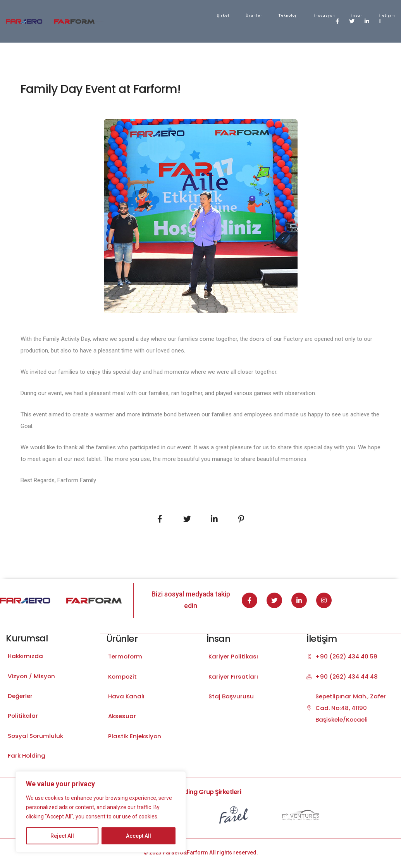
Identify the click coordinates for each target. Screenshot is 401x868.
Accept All (139, 836)
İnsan (248, 15)
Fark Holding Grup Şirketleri (200, 794)
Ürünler (144, 15)
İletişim (278, 15)
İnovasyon (215, 15)
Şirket (114, 15)
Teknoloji (179, 15)
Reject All (62, 836)
